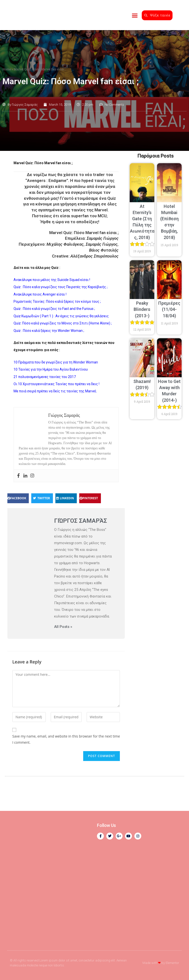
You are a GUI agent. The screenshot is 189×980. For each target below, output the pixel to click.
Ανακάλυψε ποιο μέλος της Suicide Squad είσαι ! (52, 280)
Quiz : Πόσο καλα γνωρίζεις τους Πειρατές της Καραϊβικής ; (61, 287)
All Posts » (63, 627)
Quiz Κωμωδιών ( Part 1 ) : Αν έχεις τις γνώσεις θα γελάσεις (61, 316)
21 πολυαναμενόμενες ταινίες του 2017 (45, 377)
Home (7, 69)
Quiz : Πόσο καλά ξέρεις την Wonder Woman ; (49, 331)
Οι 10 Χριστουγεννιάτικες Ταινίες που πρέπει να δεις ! (56, 384)
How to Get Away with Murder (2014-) (169, 394)
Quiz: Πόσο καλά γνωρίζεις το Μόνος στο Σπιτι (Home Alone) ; (63, 323)
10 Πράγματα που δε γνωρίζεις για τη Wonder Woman (56, 362)
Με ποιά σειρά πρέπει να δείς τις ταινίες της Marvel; (55, 391)
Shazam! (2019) (142, 388)
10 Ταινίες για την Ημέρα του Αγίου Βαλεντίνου (51, 369)
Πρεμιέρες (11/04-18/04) (169, 309)
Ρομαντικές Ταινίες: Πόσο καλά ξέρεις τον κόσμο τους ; (57, 301)
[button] (135, 15)
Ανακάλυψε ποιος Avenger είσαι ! (40, 294)
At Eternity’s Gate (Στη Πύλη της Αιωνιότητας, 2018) (142, 225)
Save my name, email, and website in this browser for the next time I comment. (66, 739)
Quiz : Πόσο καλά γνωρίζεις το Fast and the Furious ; (54, 309)
